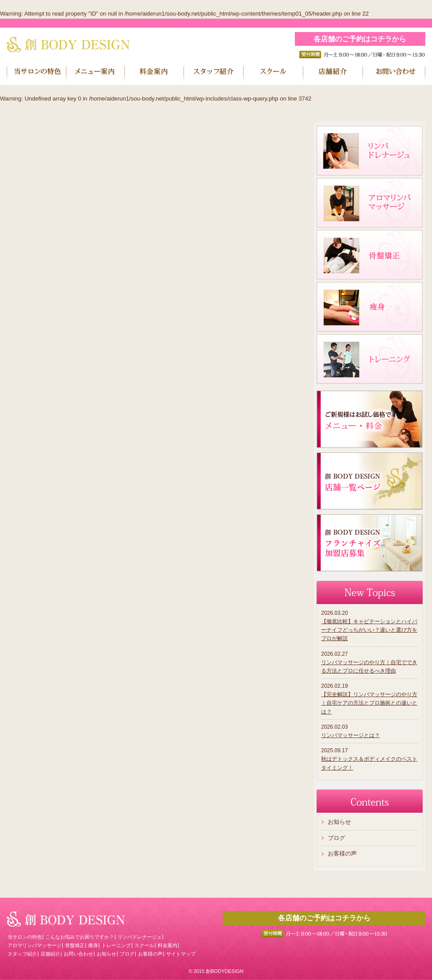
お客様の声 (342, 853)
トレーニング (116, 945)
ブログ (336, 838)
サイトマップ (181, 954)
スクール (144, 945)
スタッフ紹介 (22, 954)
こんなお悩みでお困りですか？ (80, 937)
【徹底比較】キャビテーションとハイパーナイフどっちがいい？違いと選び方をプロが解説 (369, 630)
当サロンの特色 (25, 937)
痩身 (93, 945)
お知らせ (339, 822)
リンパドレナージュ (140, 937)
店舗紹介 (50, 954)
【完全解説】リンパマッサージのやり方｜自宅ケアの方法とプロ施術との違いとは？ (369, 703)
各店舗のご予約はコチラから (360, 39)
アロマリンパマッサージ (35, 945)
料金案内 (167, 945)
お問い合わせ (78, 954)
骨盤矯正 (75, 945)
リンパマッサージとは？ (350, 735)
